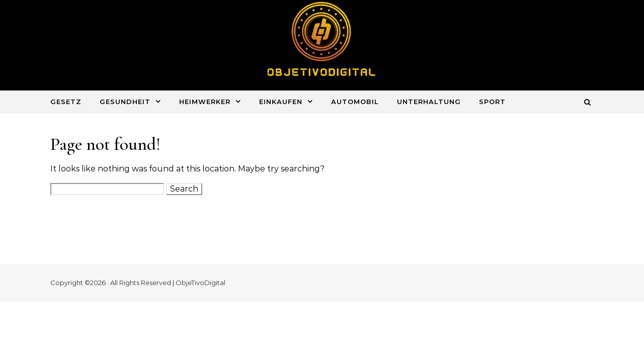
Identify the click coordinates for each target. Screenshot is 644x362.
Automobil (355, 102)
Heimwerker (205, 102)
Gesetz (66, 102)
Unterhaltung (429, 102)
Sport (492, 102)
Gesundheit (125, 102)
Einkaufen (281, 102)
